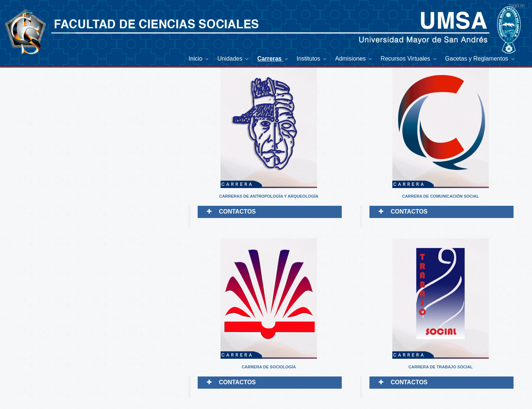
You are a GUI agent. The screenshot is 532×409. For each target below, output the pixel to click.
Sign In (516, 6)
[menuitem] (199, 59)
